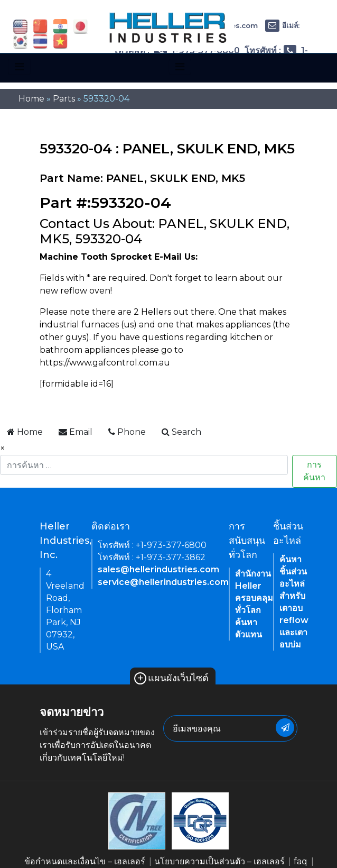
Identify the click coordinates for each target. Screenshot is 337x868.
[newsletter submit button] (285, 728)
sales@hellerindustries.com (158, 569)
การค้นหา (314, 471)
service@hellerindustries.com (163, 582)
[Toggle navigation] (19, 67)
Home (31, 99)
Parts (64, 99)
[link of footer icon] (137, 821)
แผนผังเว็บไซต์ (171, 678)
